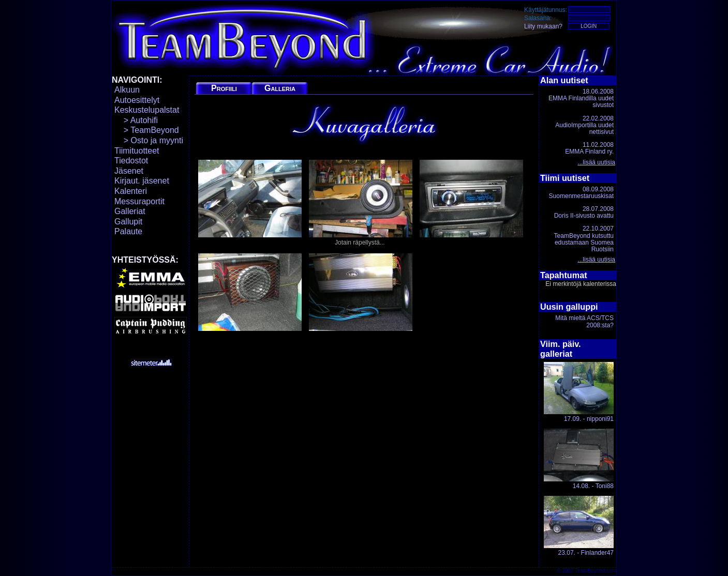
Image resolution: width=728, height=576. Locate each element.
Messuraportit (139, 201)
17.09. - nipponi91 (579, 392)
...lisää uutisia (596, 162)
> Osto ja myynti (149, 140)
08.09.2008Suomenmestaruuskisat (581, 193)
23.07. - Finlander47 (579, 526)
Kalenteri (131, 191)
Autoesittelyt (137, 100)
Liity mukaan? (543, 26)
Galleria (280, 88)
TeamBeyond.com (596, 571)
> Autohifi (136, 120)
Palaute (128, 231)
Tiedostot (131, 161)
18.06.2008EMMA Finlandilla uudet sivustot (581, 98)
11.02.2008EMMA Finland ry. (589, 148)
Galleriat (130, 211)
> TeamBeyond (147, 130)
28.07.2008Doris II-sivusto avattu (584, 212)
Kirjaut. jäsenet (142, 181)
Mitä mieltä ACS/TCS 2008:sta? (584, 321)
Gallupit (128, 222)
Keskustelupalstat (147, 110)
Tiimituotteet (137, 151)
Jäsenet (129, 171)
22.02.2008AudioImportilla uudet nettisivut (584, 125)
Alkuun (127, 90)
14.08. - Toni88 (579, 459)
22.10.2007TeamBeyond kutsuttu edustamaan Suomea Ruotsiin (584, 239)
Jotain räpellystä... (361, 203)
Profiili (224, 88)
